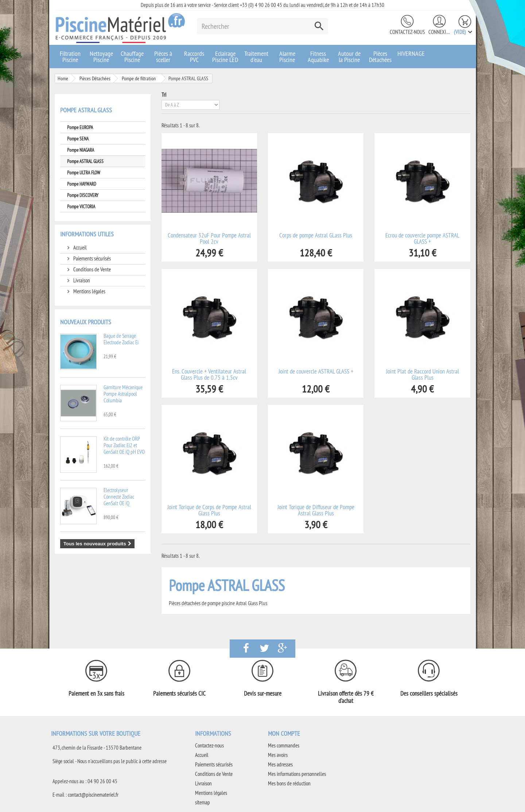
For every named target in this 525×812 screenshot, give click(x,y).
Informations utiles (87, 234)
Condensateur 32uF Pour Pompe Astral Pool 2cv (209, 239)
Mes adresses (280, 764)
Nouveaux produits (86, 322)
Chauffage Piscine (132, 57)
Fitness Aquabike (318, 57)
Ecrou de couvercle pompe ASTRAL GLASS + (422, 239)
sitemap (203, 802)
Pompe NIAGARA (81, 150)
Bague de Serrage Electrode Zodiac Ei (121, 339)
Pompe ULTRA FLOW (84, 173)
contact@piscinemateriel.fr (93, 795)
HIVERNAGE (411, 53)
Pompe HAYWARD (82, 184)
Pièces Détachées (380, 57)
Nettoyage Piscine (101, 57)
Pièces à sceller (163, 57)
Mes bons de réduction (289, 783)
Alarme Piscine (287, 57)
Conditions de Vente (92, 269)
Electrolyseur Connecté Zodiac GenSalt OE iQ (119, 497)
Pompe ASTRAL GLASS (85, 161)
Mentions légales (89, 291)
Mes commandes (284, 745)
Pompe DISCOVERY (83, 195)
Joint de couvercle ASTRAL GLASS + (316, 372)
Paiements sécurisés (92, 258)
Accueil (79, 248)
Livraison (81, 280)
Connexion (439, 32)
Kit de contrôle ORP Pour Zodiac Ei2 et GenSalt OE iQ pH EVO (124, 445)
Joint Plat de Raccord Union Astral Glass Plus (423, 375)
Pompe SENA (78, 139)
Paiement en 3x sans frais (96, 693)
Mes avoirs (278, 755)
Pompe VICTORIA (81, 206)
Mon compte (284, 733)
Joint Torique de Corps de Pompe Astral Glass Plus (209, 510)
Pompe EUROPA (80, 127)
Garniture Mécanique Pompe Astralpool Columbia (123, 394)
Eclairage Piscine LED (225, 57)
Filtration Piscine (70, 57)
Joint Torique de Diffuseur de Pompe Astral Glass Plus (316, 510)
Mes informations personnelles (297, 774)
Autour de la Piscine (349, 57)
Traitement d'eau (256, 57)
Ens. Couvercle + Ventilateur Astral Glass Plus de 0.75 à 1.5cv (209, 375)
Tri (164, 95)
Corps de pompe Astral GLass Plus (316, 235)
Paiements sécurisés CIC (179, 693)
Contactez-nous (407, 32)
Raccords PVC (194, 57)
